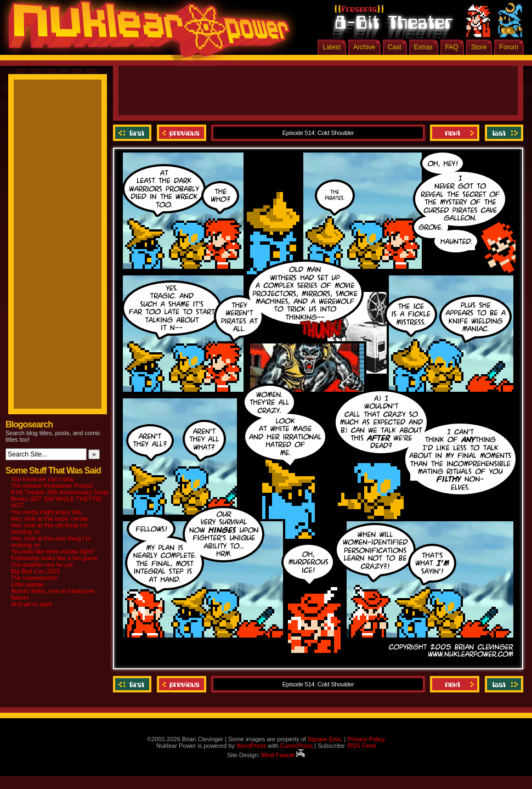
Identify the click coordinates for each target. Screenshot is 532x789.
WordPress (251, 746)
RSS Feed (362, 746)
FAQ (452, 47)
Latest (332, 47)
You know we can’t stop (43, 479)
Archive (364, 47)
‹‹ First (134, 133)
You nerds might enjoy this (46, 512)
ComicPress (296, 746)
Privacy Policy (366, 739)
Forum (509, 47)
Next (455, 133)
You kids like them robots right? (53, 551)
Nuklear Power (145, 33)
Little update (27, 584)
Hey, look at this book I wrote (49, 519)
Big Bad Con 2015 (35, 571)
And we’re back (32, 604)
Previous (182, 133)
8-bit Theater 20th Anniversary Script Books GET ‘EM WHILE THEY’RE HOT (60, 499)
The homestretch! (35, 578)
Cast (395, 47)
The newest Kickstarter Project (52, 486)
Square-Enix (324, 739)
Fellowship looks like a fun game (54, 558)
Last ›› (503, 133)
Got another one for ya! (42, 565)
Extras (423, 47)
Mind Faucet (283, 755)
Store (479, 47)
